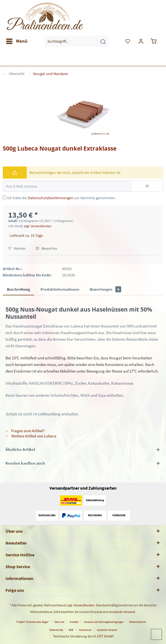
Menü (17, 40)
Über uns (59, 622)
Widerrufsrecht (137, 622)
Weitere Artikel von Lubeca (31, 436)
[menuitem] (17, 41)
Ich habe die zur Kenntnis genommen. (61, 198)
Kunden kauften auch (25, 463)
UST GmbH (105, 636)
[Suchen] (103, 41)
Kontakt (74, 622)
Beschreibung (18, 289)
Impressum (85, 630)
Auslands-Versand (122, 612)
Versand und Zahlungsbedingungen (104, 622)
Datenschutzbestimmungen (51, 198)
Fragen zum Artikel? (25, 431)
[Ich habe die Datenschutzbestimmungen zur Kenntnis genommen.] (5, 197)
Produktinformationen (60, 289)
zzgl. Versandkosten (38, 226)
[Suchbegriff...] (77, 41)
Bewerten (46, 248)
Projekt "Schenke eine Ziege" (33, 622)
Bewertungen (105, 289)
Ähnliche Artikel (20, 449)
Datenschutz (56, 630)
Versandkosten (84, 605)
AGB (71, 630)
